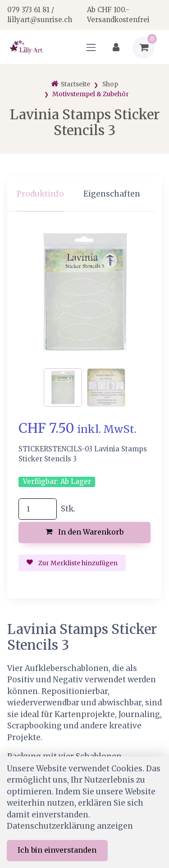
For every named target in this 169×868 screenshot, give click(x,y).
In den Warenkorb (84, 532)
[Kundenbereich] (116, 48)
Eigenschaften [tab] (112, 194)
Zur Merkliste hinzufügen (72, 563)
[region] (84, 194)
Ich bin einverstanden (57, 850)
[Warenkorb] (144, 48)
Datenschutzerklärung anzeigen (70, 826)
